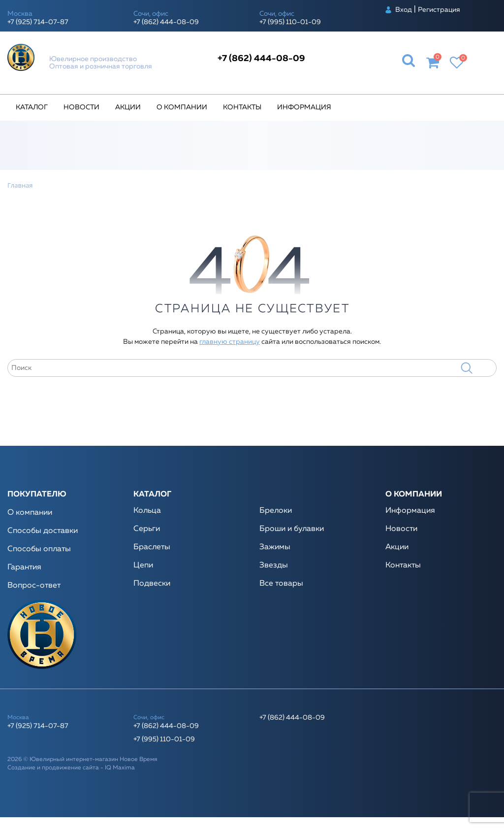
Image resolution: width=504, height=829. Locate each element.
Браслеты (152, 547)
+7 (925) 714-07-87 (38, 22)
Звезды (274, 565)
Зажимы (275, 547)
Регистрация (439, 10)
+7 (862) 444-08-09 (166, 22)
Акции (128, 107)
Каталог (32, 107)
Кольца (147, 511)
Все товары (281, 584)
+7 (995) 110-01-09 (290, 22)
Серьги (147, 529)
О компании (182, 107)
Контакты (242, 107)
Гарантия (24, 567)
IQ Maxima (120, 768)
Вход (404, 10)
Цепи (143, 565)
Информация (304, 107)
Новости (81, 107)
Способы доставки (43, 531)
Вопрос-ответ (34, 586)
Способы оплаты (39, 549)
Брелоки (276, 511)
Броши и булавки (292, 529)
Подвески (152, 584)
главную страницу (230, 342)
